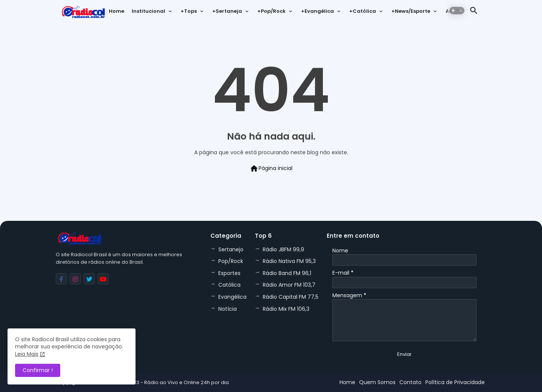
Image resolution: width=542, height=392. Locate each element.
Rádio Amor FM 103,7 (289, 285)
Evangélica (232, 297)
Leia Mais (27, 354)
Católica (229, 285)
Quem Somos (377, 382)
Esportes (229, 273)
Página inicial (271, 169)
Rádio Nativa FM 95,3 (289, 261)
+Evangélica (317, 11)
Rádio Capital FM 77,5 (291, 297)
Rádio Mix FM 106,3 (286, 309)
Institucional (148, 11)
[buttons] (61, 279)
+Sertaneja (227, 11)
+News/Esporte (411, 11)
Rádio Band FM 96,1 (287, 273)
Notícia (228, 309)
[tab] (116, 13)
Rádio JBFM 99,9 (283, 249)
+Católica (363, 11)
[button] (457, 11)
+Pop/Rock (272, 11)
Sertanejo (231, 249)
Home (116, 11)
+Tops (189, 11)
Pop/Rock (231, 261)
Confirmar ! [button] (38, 370)
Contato (410, 382)
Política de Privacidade (455, 382)
